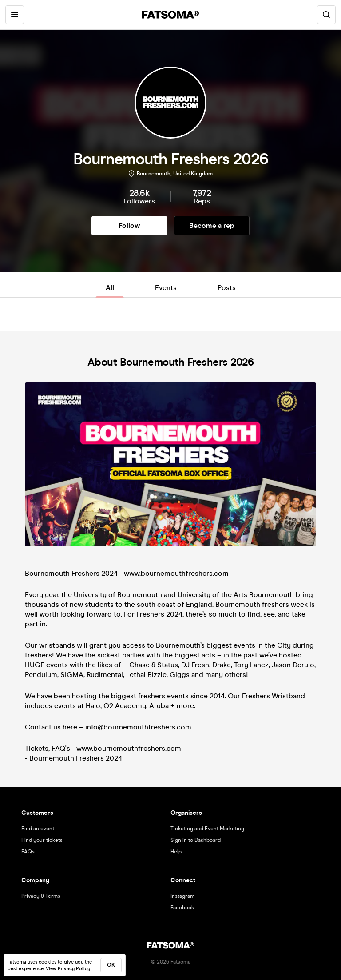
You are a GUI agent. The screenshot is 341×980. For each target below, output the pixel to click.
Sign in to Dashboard (196, 840)
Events (166, 288)
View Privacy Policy (68, 969)
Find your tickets (42, 840)
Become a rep (212, 225)
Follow (129, 225)
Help (176, 852)
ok (111, 965)
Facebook (182, 908)
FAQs (28, 852)
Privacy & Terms (41, 896)
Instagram (182, 896)
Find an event (38, 829)
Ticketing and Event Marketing (207, 829)
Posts (227, 288)
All (110, 288)
